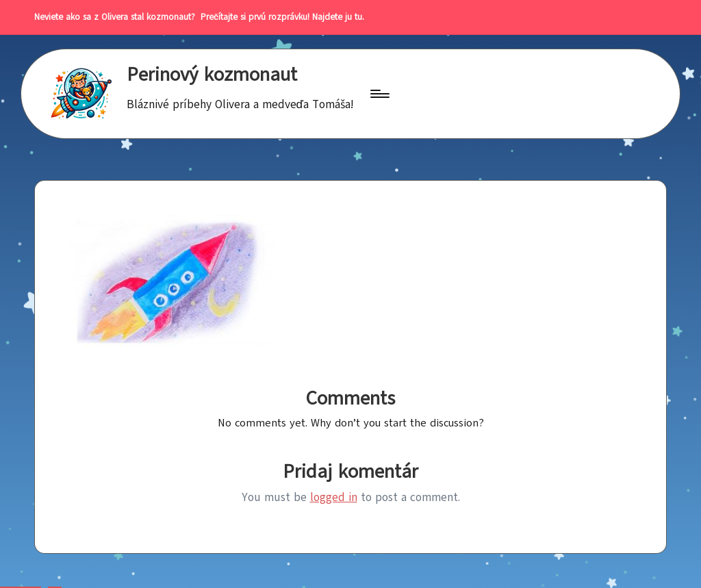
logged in (334, 497)
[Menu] (379, 94)
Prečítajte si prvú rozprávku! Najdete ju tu (279, 17)
